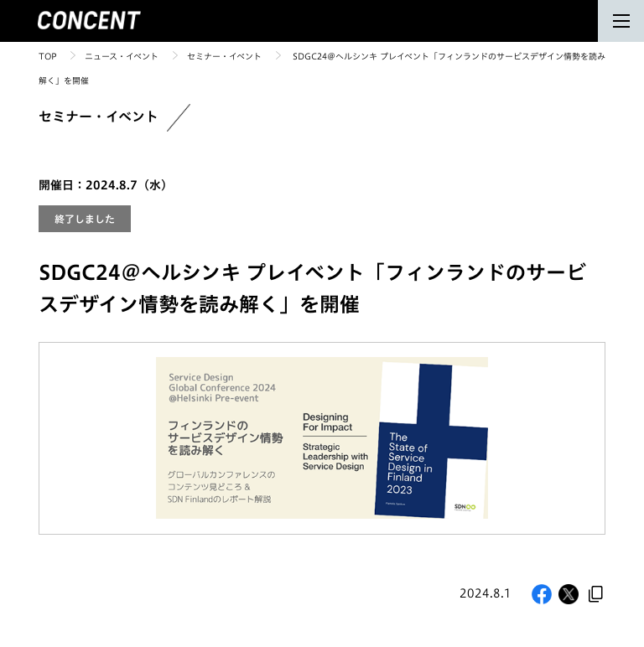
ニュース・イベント (122, 56)
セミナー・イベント (224, 56)
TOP (47, 56)
